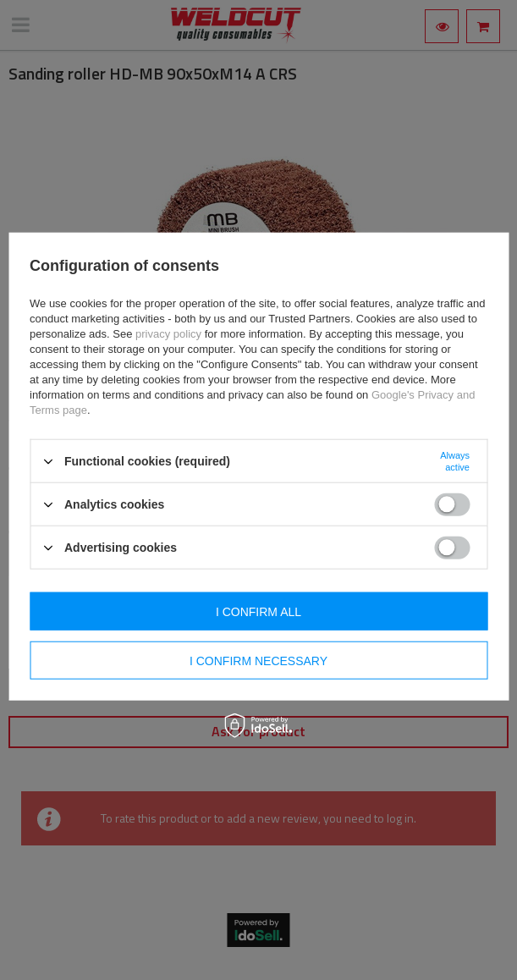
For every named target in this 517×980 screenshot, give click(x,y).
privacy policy (168, 334)
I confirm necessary (258, 660)
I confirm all (258, 611)
